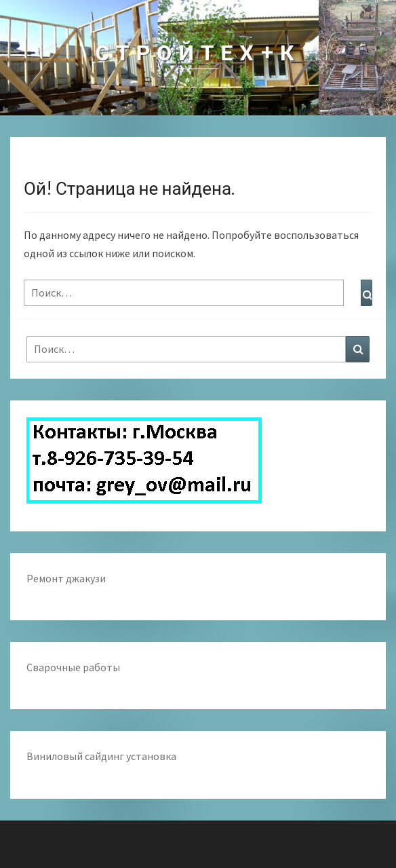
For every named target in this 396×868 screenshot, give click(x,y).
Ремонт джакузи (66, 578)
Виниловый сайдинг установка (101, 756)
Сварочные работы (73, 667)
